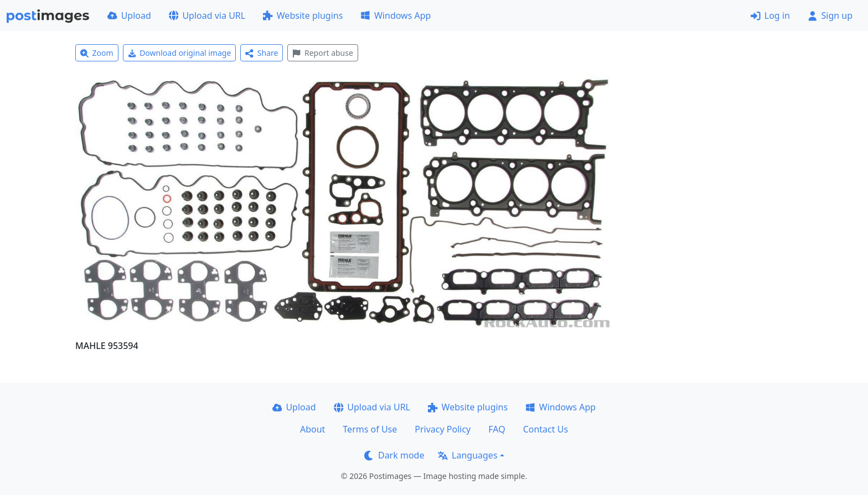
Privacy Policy (443, 429)
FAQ (497, 429)
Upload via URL (207, 15)
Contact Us (546, 429)
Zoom (97, 53)
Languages (467, 455)
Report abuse (322, 53)
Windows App (396, 15)
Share (262, 53)
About (312, 429)
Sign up (830, 15)
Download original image (180, 53)
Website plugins (303, 15)
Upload (129, 15)
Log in (770, 15)
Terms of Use (370, 429)
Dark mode (394, 455)
